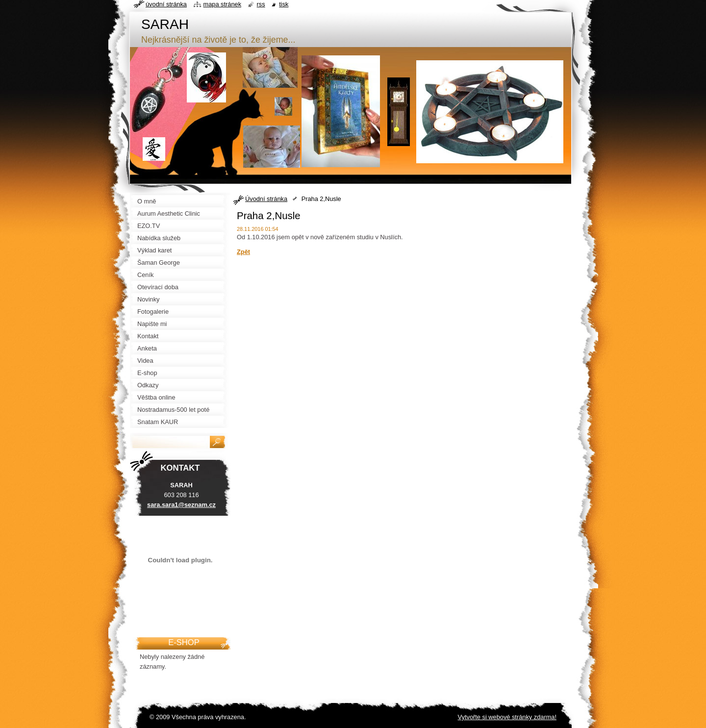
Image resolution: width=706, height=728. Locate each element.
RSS (261, 4)
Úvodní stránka (266, 199)
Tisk (284, 4)
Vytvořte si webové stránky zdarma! (507, 717)
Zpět (243, 252)
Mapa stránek (223, 4)
